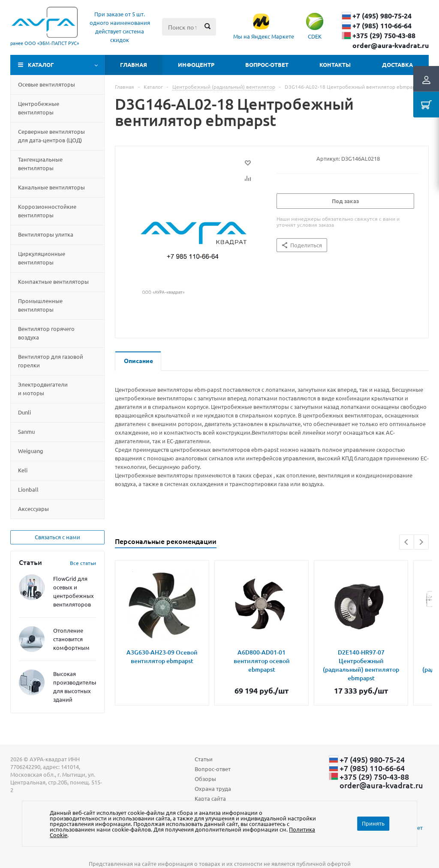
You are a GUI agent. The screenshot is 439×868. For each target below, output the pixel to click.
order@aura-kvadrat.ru (391, 45)
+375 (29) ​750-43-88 (384, 36)
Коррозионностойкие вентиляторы (47, 211)
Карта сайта (210, 798)
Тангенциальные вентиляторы (40, 164)
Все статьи (83, 563)
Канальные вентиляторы (51, 187)
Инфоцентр (196, 65)
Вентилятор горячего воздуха (46, 333)
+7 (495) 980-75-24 (382, 16)
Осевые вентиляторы (47, 84)
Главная (134, 65)
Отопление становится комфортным (71, 639)
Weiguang (31, 451)
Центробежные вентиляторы (39, 108)
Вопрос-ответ (267, 65)
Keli (23, 470)
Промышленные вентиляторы (40, 305)
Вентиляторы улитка (46, 234)
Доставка (397, 65)
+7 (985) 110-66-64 (382, 26)
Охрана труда (213, 788)
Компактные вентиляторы (53, 281)
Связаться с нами (57, 537)
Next (421, 542)
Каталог (41, 65)
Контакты (335, 65)
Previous (407, 542)
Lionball (28, 489)
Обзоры (205, 779)
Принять (373, 823)
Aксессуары (33, 509)
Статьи (204, 759)
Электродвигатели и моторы (43, 389)
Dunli (24, 412)
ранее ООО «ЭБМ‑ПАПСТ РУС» (45, 43)
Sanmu (26, 431)
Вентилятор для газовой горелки (51, 361)
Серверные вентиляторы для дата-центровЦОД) (51, 136)
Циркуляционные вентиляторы (42, 258)
